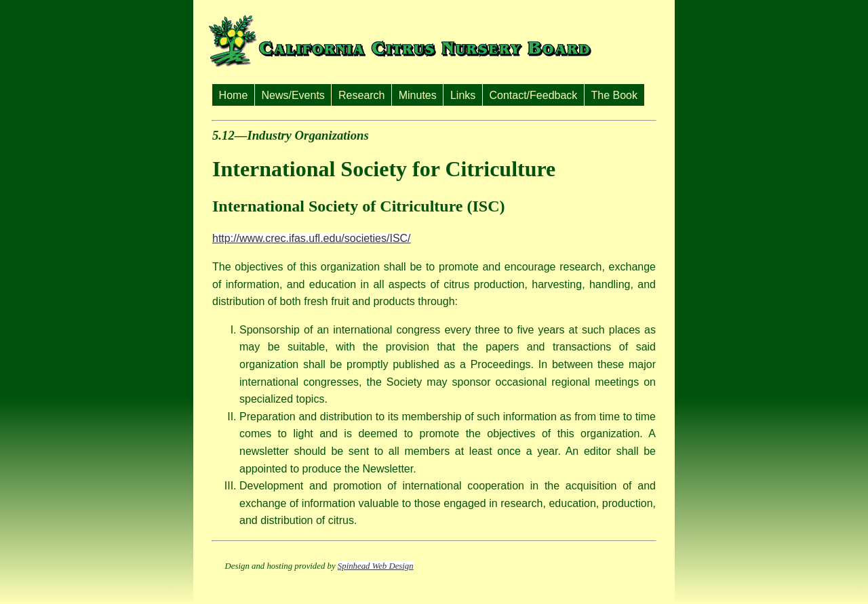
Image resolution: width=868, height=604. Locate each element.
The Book (614, 95)
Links (463, 95)
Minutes (418, 95)
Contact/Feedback (533, 95)
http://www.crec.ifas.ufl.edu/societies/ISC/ (312, 238)
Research (361, 95)
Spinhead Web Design (376, 566)
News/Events (293, 95)
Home (234, 95)
